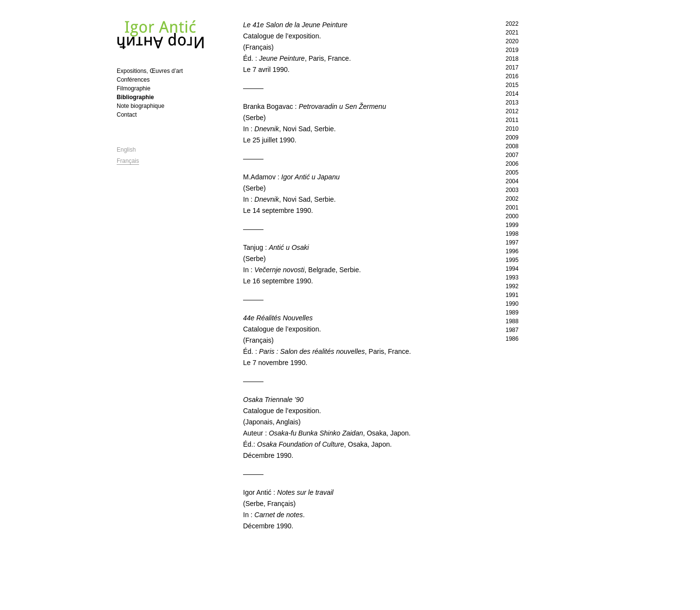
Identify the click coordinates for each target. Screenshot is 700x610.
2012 (512, 111)
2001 (512, 208)
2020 (512, 41)
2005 (512, 173)
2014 (512, 94)
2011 (512, 120)
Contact (127, 115)
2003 (512, 190)
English (126, 150)
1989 (512, 313)
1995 (512, 260)
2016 (512, 76)
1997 (512, 243)
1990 (512, 304)
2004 (512, 181)
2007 (512, 155)
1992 (512, 286)
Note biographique (140, 106)
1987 (512, 330)
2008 (512, 146)
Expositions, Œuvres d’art (150, 71)
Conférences (133, 80)
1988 (512, 321)
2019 (512, 50)
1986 (512, 339)
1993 (512, 278)
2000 (512, 216)
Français (128, 161)
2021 (512, 33)
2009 (512, 138)
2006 (512, 164)
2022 (512, 24)
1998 (512, 234)
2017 (512, 68)
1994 (512, 269)
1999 (512, 225)
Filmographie (133, 88)
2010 (512, 129)
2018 (512, 59)
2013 (512, 103)
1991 (512, 295)
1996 (512, 251)
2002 (512, 199)
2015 (512, 85)
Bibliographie (135, 97)
